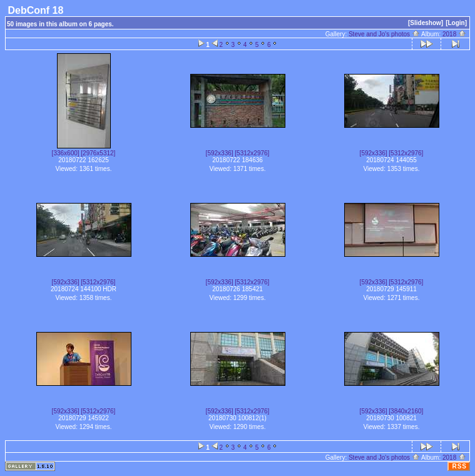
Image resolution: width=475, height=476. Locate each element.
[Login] (456, 23)
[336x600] (66, 153)
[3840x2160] (406, 411)
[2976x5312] (98, 153)
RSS (459, 466)
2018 (454, 34)
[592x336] (220, 153)
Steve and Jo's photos (384, 34)
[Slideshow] (426, 23)
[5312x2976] (252, 153)
